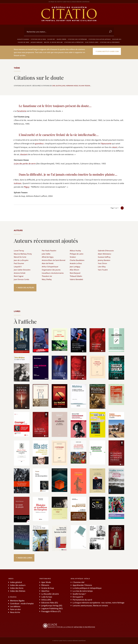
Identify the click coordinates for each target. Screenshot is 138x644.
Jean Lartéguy (75, 267)
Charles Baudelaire (77, 260)
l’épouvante (106, 143)
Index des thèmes (18, 591)
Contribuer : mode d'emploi (22, 604)
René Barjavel (75, 273)
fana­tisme (22, 111)
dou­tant (24, 154)
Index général (16, 582)
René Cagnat (19, 276)
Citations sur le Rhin (38, 39)
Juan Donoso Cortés (21, 279)
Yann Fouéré (103, 270)
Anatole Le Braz (76, 263)
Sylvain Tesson (84, 86)
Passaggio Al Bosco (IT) (51, 611)
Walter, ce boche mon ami (53, 42)
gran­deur (39, 143)
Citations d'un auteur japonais (100, 39)
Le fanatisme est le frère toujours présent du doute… (55, 106)
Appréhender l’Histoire (82, 585)
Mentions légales (17, 601)
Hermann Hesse (72, 86)
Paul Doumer (19, 263)
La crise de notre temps (83, 591)
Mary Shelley (47, 279)
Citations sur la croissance (110, 42)
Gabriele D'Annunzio (106, 251)
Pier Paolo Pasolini (49, 251)
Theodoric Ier (47, 276)
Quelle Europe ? (79, 594)
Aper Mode (46, 582)
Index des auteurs (26, 288)
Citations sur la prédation (74, 42)
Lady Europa (47, 597)
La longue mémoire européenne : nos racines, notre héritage (98, 603)
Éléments (45, 585)
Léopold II (18, 267)
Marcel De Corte (20, 257)
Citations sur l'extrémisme (77, 39)
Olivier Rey (51, 39)
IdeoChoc (45, 591)
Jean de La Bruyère (21, 260)
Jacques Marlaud (37, 42)
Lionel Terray (19, 251)
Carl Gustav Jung (59, 86)
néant (115, 147)
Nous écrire (15, 612)
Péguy (27, 187)
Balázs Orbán (62, 39)
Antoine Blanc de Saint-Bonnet (54, 260)
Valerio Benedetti (76, 279)
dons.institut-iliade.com (108, 51)
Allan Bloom (75, 270)
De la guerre (78, 597)
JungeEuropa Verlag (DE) (52, 606)
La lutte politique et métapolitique (87, 588)
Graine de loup (48, 588)
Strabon (73, 257)
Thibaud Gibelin (76, 276)
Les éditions (15, 606)
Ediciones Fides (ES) (50, 603)
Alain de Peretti (48, 263)
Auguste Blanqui (23, 39)
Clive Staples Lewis (92, 42)
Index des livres (25, 558)
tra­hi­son (18, 183)
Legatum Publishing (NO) (52, 608)
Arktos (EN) (46, 600)
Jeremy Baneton (104, 260)
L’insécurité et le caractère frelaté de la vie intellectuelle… (59, 135)
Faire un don (15, 609)
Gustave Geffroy (104, 257)
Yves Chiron (102, 263)
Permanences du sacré (82, 600)
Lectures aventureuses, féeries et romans (90, 606)
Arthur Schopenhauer (50, 267)
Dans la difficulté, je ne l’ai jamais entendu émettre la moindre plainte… (68, 174)
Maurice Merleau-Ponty (23, 254)
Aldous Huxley (75, 251)
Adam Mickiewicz (105, 254)
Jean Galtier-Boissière (22, 270)
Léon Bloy (102, 267)
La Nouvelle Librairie (50, 594)
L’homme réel (78, 582)
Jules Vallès (46, 254)
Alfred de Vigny (48, 257)
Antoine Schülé (20, 273)
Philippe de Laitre (77, 254)
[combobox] (69, 32)
